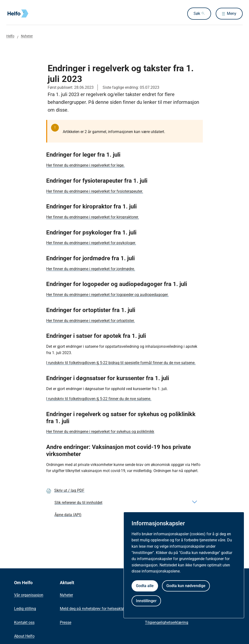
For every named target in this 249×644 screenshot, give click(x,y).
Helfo (10, 36)
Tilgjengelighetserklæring (167, 622)
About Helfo (24, 636)
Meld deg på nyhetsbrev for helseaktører (94, 609)
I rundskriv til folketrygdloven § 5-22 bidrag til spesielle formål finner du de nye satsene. (121, 363)
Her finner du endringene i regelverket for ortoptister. (90, 321)
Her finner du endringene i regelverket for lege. (85, 165)
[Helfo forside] (41, 14)
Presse (66, 622)
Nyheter (27, 36)
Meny (232, 13)
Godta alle (145, 586)
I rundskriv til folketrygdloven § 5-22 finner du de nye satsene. (99, 399)
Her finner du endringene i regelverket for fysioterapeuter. (95, 191)
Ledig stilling (25, 609)
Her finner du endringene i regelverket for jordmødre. (91, 269)
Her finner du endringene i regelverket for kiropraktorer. (93, 217)
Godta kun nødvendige (186, 586)
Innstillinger (146, 601)
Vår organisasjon (29, 595)
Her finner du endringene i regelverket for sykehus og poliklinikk (100, 432)
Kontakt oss (24, 622)
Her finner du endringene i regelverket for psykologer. (91, 243)
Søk (195, 13)
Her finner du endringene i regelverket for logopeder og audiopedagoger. (107, 295)
